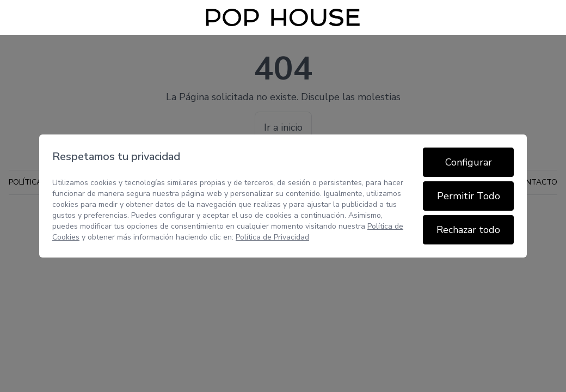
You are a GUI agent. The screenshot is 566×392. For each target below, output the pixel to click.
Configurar (469, 162)
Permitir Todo (469, 196)
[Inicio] (283, 17)
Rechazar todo (468, 230)
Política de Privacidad (272, 237)
